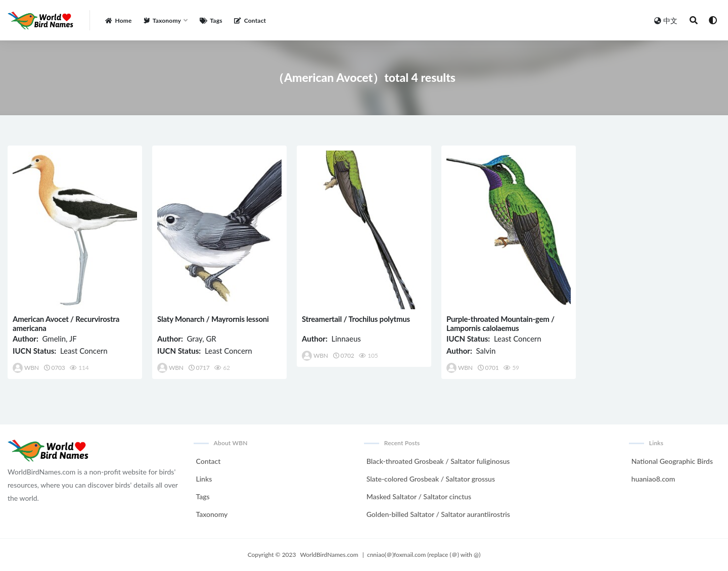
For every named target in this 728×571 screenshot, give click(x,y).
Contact (209, 461)
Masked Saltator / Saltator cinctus (419, 496)
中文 (666, 20)
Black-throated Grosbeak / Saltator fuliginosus (438, 461)
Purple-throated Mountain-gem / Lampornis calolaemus (500, 323)
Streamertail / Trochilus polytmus (356, 319)
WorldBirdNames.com (329, 555)
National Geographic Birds (672, 461)
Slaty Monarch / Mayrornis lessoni (213, 319)
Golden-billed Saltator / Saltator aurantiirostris (438, 514)
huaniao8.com (653, 479)
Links (204, 479)
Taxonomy (212, 514)
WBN (26, 368)
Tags (203, 496)
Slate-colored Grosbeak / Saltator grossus (431, 479)
